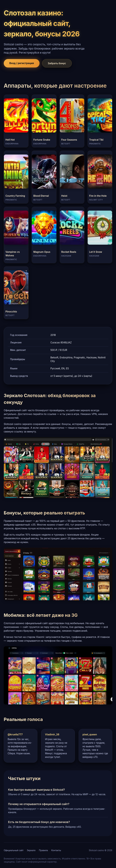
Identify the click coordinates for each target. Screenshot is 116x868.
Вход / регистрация (22, 63)
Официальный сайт (14, 850)
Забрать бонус (57, 63)
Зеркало (31, 850)
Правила (43, 850)
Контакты (56, 850)
